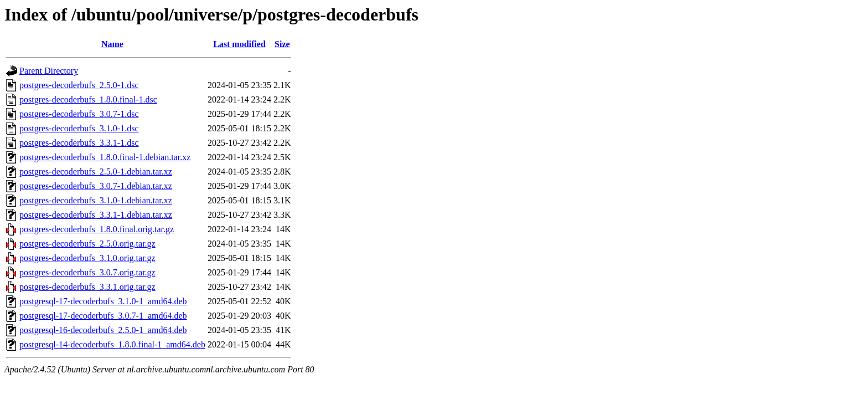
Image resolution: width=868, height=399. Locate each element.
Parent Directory (49, 71)
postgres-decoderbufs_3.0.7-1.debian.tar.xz (96, 186)
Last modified (239, 44)
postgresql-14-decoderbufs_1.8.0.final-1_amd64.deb (112, 344)
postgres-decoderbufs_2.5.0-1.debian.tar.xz (96, 172)
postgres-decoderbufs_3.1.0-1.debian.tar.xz (96, 200)
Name (112, 44)
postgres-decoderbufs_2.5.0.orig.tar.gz (87, 244)
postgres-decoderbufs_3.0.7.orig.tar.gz (87, 272)
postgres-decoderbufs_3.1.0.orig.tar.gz (87, 258)
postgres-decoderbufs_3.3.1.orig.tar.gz (87, 287)
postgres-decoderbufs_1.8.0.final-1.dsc (88, 99)
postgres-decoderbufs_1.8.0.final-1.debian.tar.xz (105, 157)
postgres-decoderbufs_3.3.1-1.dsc (79, 143)
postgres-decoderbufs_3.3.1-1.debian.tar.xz (96, 215)
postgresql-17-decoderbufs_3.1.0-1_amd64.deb (103, 301)
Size (282, 44)
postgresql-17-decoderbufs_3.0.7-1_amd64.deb (103, 316)
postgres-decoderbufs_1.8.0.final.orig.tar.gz (97, 229)
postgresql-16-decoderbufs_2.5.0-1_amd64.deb (103, 330)
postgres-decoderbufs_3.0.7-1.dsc (79, 114)
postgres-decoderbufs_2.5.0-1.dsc (79, 85)
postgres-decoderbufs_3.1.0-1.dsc (79, 128)
